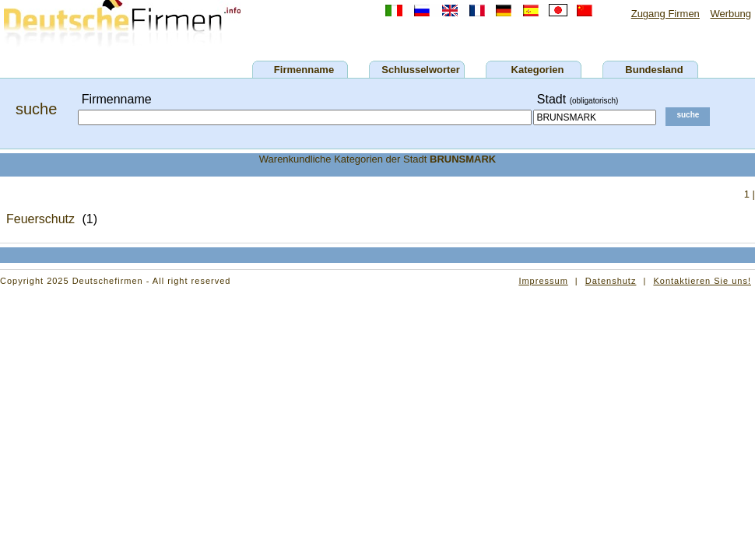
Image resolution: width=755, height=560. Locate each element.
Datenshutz (611, 281)
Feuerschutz (40, 219)
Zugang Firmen (665, 14)
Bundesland (654, 70)
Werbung (730, 14)
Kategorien (538, 70)
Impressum (543, 281)
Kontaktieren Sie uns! (702, 281)
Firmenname (304, 70)
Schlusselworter (420, 70)
